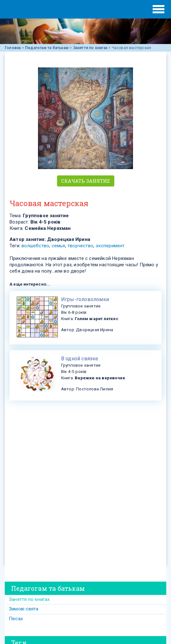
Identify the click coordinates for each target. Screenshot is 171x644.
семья (58, 246)
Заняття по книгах (90, 48)
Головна (13, 48)
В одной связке (80, 359)
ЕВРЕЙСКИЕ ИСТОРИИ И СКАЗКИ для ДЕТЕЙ (32, 9)
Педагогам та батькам (47, 48)
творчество (80, 246)
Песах (16, 619)
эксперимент (110, 246)
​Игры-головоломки (85, 299)
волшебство (35, 246)
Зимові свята (24, 609)
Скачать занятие (86, 181)
